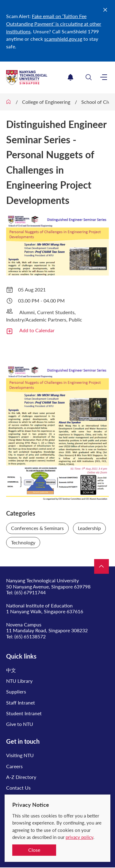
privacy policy (79, 837)
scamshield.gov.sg (63, 39)
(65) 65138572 (30, 636)
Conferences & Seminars (37, 528)
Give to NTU (20, 724)
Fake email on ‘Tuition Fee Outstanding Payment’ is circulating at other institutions (54, 24)
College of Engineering (46, 102)
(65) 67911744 (30, 592)
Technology (23, 542)
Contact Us (18, 788)
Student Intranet (24, 713)
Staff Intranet (21, 703)
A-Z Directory (21, 777)
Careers (14, 766)
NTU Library (19, 681)
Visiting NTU (20, 755)
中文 (11, 670)
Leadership (89, 528)
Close (34, 850)
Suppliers (16, 691)
